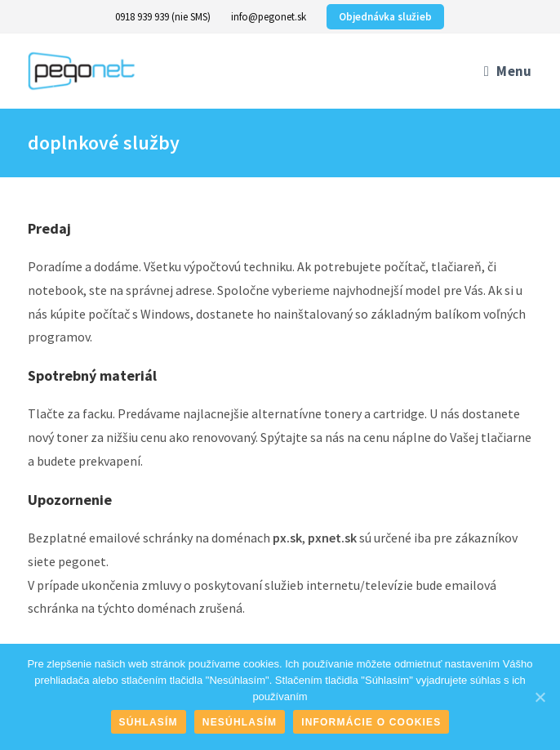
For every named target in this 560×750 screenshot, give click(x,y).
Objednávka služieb (385, 17)
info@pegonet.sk (269, 17)
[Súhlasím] (540, 697)
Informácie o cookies (371, 722)
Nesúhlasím (240, 722)
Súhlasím (149, 722)
